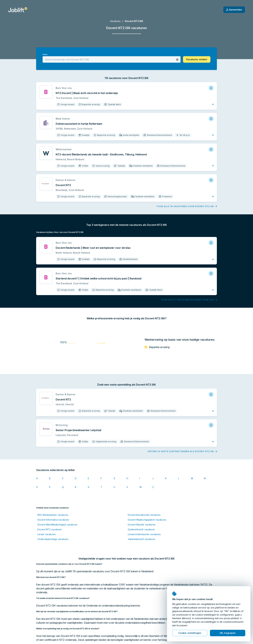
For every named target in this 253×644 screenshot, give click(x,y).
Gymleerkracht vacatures (141, 529)
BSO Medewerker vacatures (53, 515)
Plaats (45, 55)
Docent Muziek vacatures (142, 525)
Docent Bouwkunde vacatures (144, 515)
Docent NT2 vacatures (50, 529)
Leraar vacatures (47, 534)
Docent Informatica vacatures (53, 520)
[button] (177, 60)
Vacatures (115, 21)
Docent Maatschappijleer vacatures (147, 520)
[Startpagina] (18, 10)
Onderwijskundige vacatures (53, 539)
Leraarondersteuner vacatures (144, 534)
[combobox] (112, 59)
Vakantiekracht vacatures (142, 539)
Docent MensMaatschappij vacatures (57, 525)
